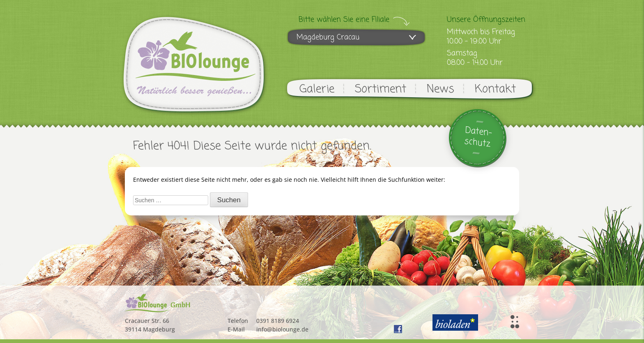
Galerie (317, 89)
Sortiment (381, 89)
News (440, 89)
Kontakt (495, 89)
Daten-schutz (478, 137)
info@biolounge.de (282, 329)
